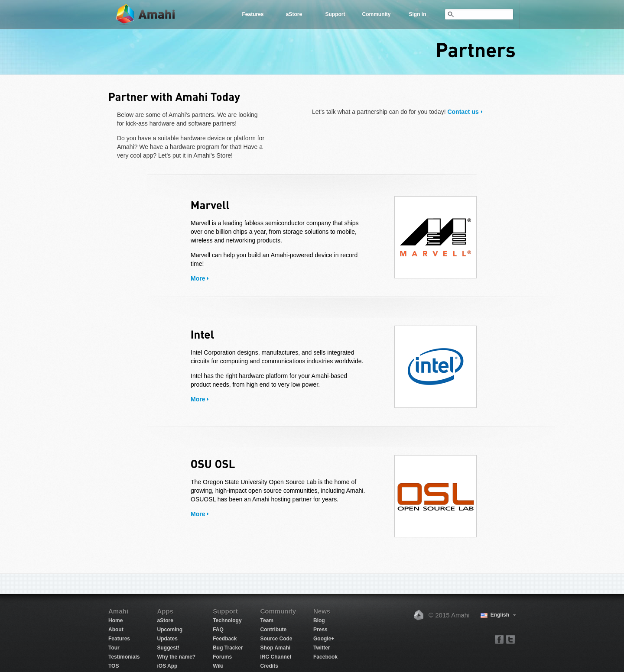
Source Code (276, 639)
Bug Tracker (228, 648)
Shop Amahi (276, 648)
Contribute (274, 630)
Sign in (418, 14)
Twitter (322, 648)
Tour (114, 648)
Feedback (225, 639)
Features (253, 14)
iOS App (167, 666)
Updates (167, 639)
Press (320, 630)
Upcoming (170, 630)
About (116, 630)
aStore (294, 14)
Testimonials (124, 657)
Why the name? (176, 657)
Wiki (218, 666)
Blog (319, 620)
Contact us (463, 112)
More (198, 278)
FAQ (218, 630)
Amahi (146, 15)
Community (377, 14)
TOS (114, 666)
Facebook (325, 657)
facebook (499, 639)
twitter (510, 639)
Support (335, 14)
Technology (227, 620)
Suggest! (168, 648)
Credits (269, 666)
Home (115, 620)
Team (267, 620)
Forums (222, 657)
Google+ (324, 639)
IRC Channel (276, 657)
